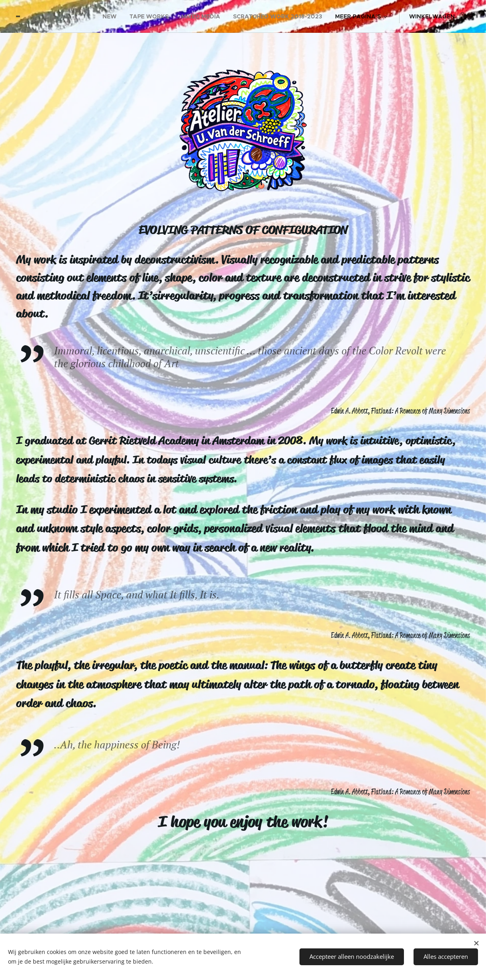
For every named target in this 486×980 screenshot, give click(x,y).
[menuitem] (112, 16)
